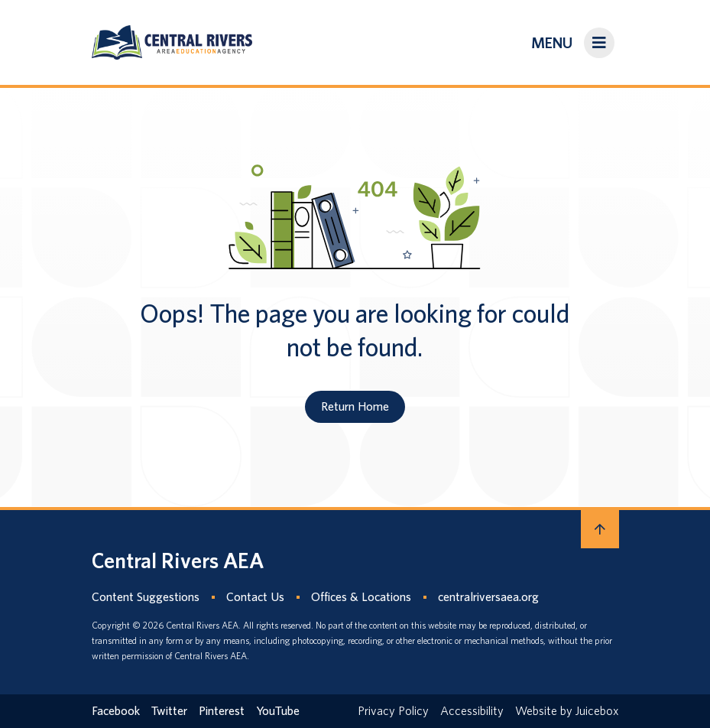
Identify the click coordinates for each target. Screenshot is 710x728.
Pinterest (222, 711)
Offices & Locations (361, 597)
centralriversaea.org (488, 597)
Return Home (355, 406)
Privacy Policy (393, 711)
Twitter (169, 711)
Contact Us (255, 597)
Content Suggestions (146, 597)
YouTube (278, 711)
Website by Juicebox (567, 711)
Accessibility (472, 711)
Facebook (116, 711)
